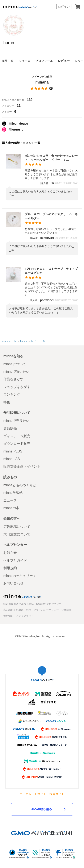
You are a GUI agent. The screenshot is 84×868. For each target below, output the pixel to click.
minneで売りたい (16, 421)
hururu (9, 43)
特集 (7, 402)
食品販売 (10, 428)
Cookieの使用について (49, 604)
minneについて (15, 364)
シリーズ (24, 61)
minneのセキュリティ (20, 576)
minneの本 (11, 508)
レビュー (64, 61)
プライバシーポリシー (46, 610)
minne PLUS (13, 451)
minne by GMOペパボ (20, 7)
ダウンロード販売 (17, 444)
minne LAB (12, 459)
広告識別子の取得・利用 (17, 610)
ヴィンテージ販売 (17, 436)
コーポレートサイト (33, 794)
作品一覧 (8, 61)
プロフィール (44, 61)
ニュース (10, 500)
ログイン (64, 7)
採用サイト (57, 794)
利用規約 (10, 568)
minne (22, 596)
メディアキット (25, 616)
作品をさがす (13, 379)
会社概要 (66, 610)
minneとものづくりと (20, 485)
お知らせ (10, 553)
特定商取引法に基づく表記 (18, 604)
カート (78, 7)
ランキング (12, 394)
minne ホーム (9, 341)
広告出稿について (17, 527)
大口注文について (17, 534)
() (42, 88)
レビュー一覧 (38, 341)
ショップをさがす (17, 387)
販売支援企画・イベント (22, 466)
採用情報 (8, 616)
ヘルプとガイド (15, 560)
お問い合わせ (13, 583)
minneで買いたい (16, 372)
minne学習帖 (13, 493)
